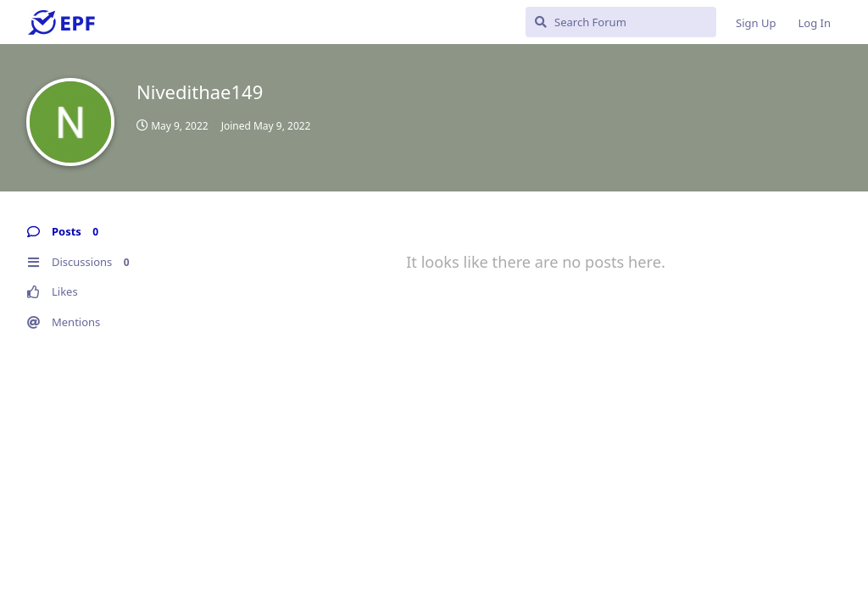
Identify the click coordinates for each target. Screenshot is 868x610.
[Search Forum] (621, 22)
